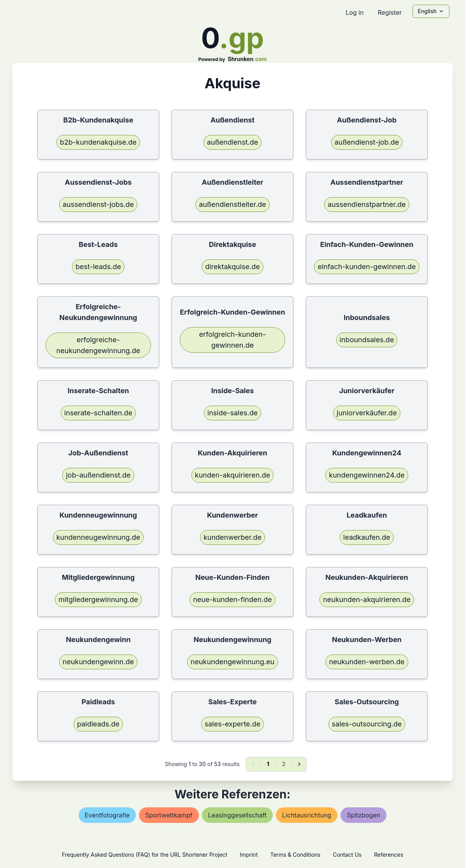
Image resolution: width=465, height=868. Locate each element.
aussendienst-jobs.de (98, 204)
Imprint (249, 855)
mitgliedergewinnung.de (98, 599)
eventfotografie (107, 815)
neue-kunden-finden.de (232, 599)
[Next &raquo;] (299, 764)
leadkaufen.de (367, 537)
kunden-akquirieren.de (232, 475)
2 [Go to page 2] (284, 764)
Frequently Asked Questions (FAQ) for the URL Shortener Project (145, 855)
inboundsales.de (367, 340)
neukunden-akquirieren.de (367, 599)
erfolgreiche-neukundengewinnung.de (98, 345)
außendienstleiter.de (232, 204)
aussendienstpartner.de (367, 204)
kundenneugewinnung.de (98, 537)
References (389, 855)
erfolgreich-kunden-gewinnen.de (232, 340)
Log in (354, 12)
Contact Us (347, 855)
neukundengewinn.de (98, 662)
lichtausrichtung (307, 815)
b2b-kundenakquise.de (98, 142)
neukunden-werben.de (367, 662)
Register (390, 12)
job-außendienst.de (98, 475)
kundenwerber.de (232, 537)
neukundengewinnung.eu (232, 662)
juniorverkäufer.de (367, 413)
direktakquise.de (232, 267)
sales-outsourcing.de (367, 724)
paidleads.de (98, 724)
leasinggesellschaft (237, 815)
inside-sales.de (232, 413)
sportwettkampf (169, 815)
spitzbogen (363, 815)
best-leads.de (98, 267)
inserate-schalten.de (98, 413)
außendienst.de (233, 142)
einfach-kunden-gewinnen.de (367, 267)
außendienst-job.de (367, 142)
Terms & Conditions (295, 855)
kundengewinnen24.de (367, 475)
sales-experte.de (233, 724)
